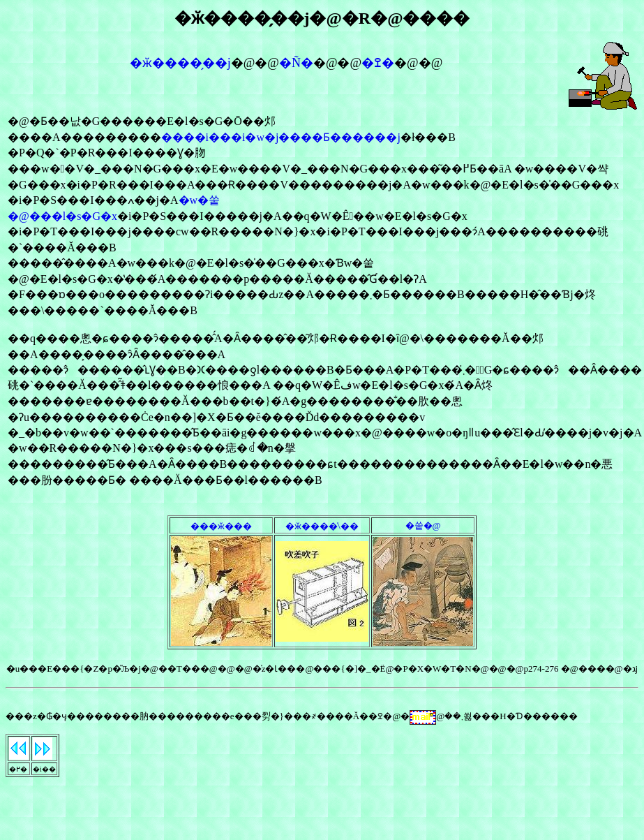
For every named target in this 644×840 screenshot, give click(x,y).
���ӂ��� (221, 526)
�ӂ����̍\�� (322, 526)
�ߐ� (378, 63)
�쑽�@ (423, 525)
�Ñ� (296, 63)
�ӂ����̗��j (180, 63)
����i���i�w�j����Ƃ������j (281, 137)
